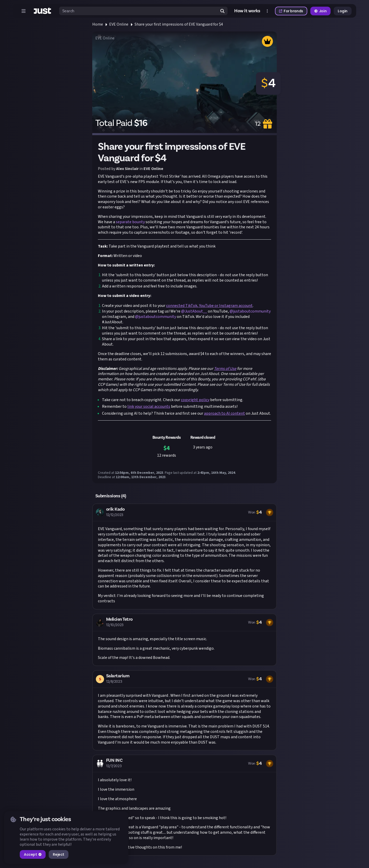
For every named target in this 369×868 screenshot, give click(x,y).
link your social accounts (149, 406)
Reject (58, 854)
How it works (247, 11)
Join (320, 11)
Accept (33, 854)
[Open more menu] (267, 11)
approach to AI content (224, 413)
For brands (291, 11)
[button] (184, 556)
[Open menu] (24, 11)
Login (343, 11)
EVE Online (119, 24)
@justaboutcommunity (250, 311)
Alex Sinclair (127, 169)
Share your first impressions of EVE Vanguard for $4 (179, 24)
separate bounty (130, 222)
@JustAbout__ (194, 311)
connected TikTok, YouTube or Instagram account (209, 306)
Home (98, 24)
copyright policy (195, 400)
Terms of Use (225, 369)
